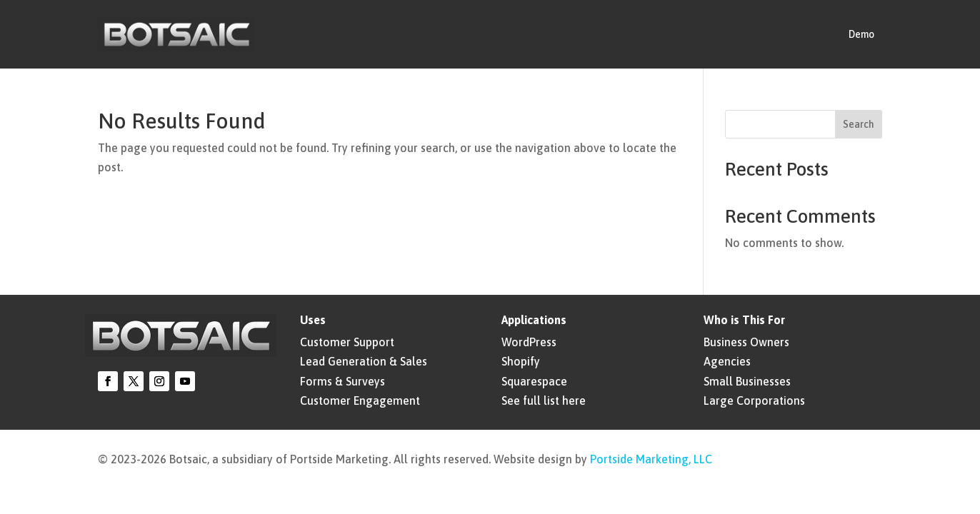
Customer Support (347, 342)
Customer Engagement (360, 400)
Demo (861, 34)
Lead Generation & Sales (364, 361)
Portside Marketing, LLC (651, 459)
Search (859, 124)
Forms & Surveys (342, 381)
